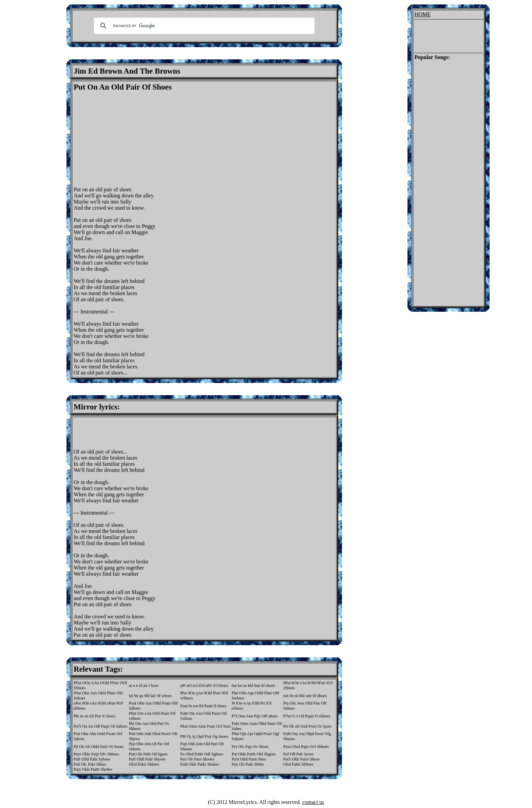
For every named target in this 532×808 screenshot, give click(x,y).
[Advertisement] (131, 139)
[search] (203, 26)
